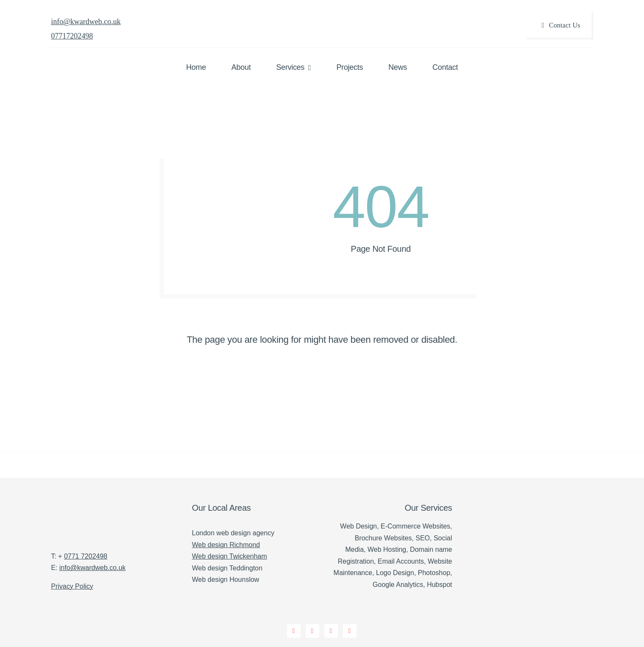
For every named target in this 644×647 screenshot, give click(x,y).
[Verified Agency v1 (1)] (533, 500)
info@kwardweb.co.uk (86, 22)
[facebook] (294, 631)
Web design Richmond (226, 545)
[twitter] (313, 631)
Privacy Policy (72, 586)
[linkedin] (350, 631)
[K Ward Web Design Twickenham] (72, 503)
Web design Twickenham (229, 556)
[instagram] (332, 631)
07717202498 (72, 36)
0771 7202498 (86, 556)
